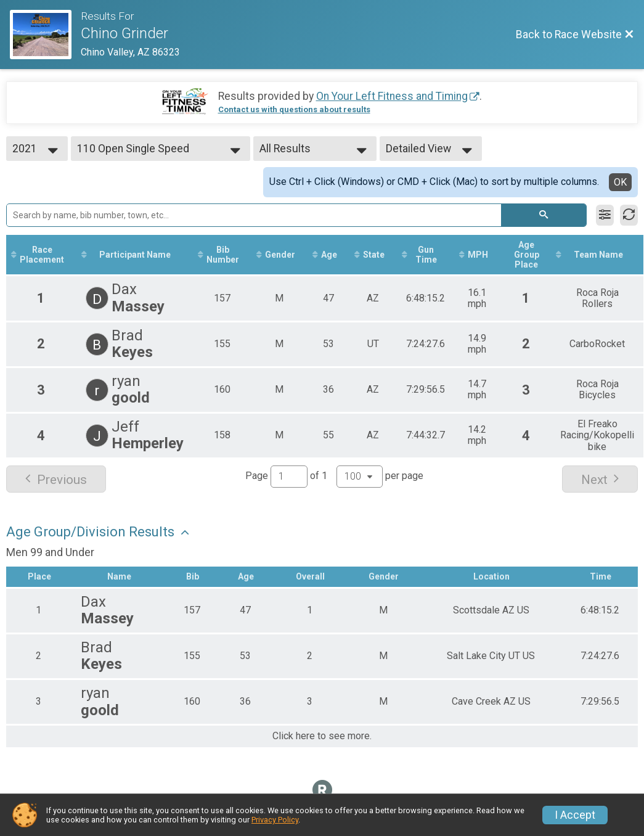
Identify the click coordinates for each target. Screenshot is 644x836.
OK (620, 182)
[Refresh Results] (629, 215)
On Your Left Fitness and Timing (392, 96)
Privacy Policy (275, 820)
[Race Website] (45, 35)
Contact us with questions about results (294, 109)
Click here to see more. (322, 736)
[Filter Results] (605, 215)
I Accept (575, 815)
